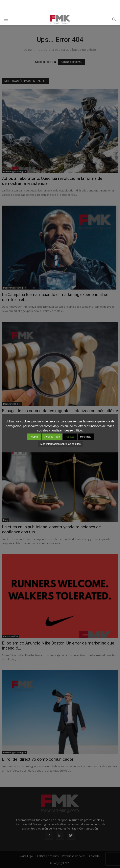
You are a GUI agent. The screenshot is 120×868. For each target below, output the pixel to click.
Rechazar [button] (86, 437)
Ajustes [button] (70, 437)
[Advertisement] (60, 7)
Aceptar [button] (34, 437)
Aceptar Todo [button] (52, 437)
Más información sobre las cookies (60, 444)
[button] (114, 20)
